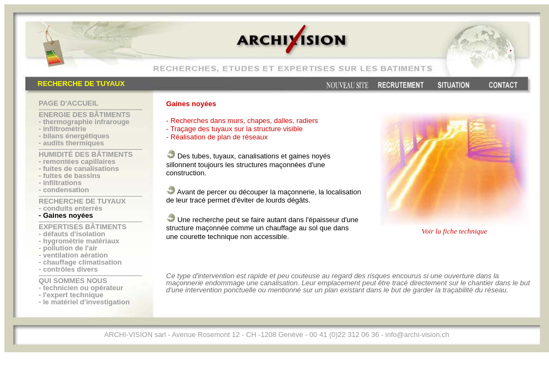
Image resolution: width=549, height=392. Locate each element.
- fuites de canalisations (79, 169)
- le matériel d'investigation (84, 302)
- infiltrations (60, 183)
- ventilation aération (73, 255)
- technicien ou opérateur (81, 288)
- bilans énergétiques (74, 136)
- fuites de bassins (69, 176)
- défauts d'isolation (72, 234)
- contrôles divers (68, 269)
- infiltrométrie (62, 129)
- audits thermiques (71, 143)
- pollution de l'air (68, 248)
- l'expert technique (71, 295)
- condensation (64, 190)
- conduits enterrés (71, 208)
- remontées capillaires (77, 161)
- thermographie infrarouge (84, 122)
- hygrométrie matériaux (79, 241)
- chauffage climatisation (80, 262)
